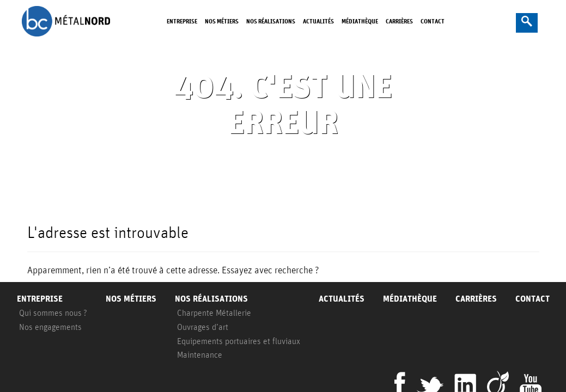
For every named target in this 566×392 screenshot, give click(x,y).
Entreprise (182, 21)
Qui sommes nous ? (53, 313)
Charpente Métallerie (214, 313)
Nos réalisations (271, 21)
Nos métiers (222, 21)
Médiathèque (360, 21)
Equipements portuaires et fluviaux (239, 341)
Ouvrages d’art (203, 327)
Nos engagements (50, 327)
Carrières (399, 21)
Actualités (318, 21)
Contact (433, 21)
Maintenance (200, 354)
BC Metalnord (66, 21)
